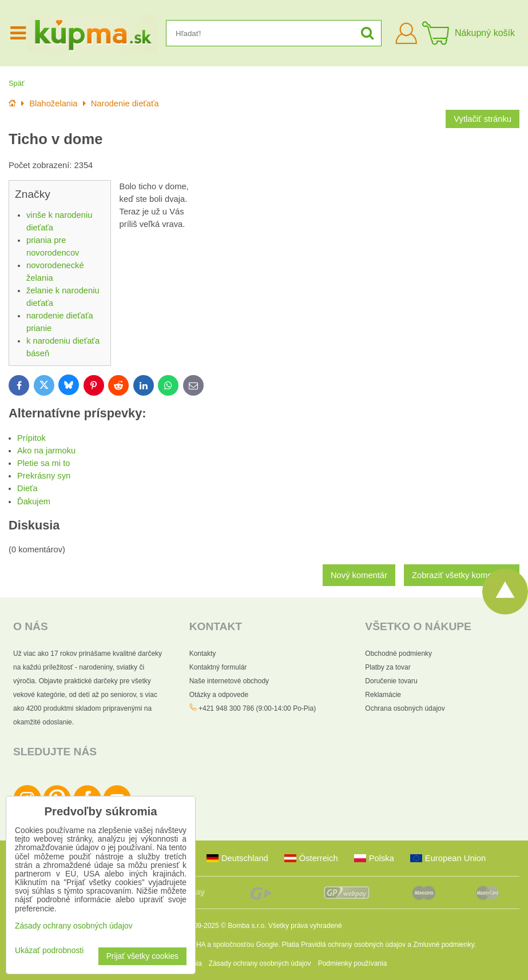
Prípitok (31, 438)
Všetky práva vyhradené (305, 926)
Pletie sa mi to (43, 463)
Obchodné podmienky (398, 654)
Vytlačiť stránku (483, 119)
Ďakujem (34, 501)
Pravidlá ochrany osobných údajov (353, 945)
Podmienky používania (353, 963)
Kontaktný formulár (218, 667)
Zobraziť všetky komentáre (462, 575)
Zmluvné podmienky (444, 945)
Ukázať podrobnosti (49, 951)
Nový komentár (359, 575)
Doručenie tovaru (391, 681)
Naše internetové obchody (229, 681)
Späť (17, 83)
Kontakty (203, 654)
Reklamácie (383, 695)
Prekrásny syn (44, 476)
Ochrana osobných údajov (405, 708)
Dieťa (27, 488)
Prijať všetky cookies (142, 956)
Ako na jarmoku (46, 451)
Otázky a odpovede (219, 695)
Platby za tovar (388, 667)
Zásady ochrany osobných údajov (260, 963)
